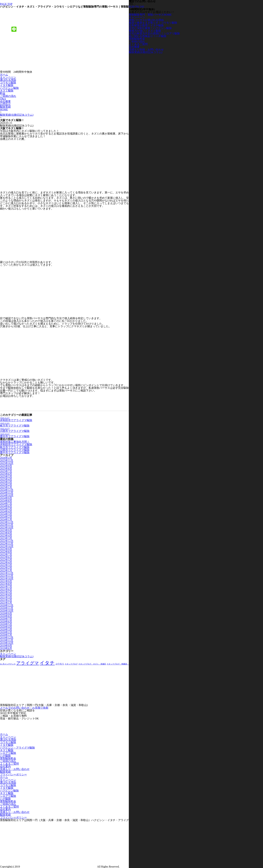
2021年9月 (6, 581)
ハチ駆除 (5, 756)
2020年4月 (6, 627)
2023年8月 (6, 533)
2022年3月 (6, 565)
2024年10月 (7, 495)
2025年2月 (6, 485)
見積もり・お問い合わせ (15, 769)
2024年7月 (6, 503)
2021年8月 (6, 584)
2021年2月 (6, 600)
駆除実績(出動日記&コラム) (17, 115)
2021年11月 (7, 576)
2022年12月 (7, 541)
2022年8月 (6, 552)
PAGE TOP (6, 4)
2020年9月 (6, 613)
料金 (3, 93)
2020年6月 (6, 622)
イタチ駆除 (7, 85)
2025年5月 (6, 477)
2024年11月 (7, 493)
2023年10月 (7, 528)
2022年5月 (6, 560)
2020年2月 (6, 632)
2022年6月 (6, 557)
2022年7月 (6, 554)
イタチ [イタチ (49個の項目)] (47, 663)
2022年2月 (6, 568)
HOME (4, 109)
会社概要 (5, 101)
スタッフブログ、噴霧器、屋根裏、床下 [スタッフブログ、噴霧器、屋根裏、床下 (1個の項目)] (123, 664)
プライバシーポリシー (13, 774)
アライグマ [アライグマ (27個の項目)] (28, 663)
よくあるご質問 (9, 764)
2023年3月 (6, 538)
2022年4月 (6, 562)
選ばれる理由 (8, 80)
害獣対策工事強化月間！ (15, 442)
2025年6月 (6, 474)
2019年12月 (7, 638)
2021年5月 (6, 592)
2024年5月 (6, 509)
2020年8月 (6, 616)
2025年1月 (6, 487)
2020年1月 (6, 635)
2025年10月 (7, 463)
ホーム (4, 75)
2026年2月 (6, 458)
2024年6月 (6, 506)
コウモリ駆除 (8, 83)
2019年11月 (7, 640)
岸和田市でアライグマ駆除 (16, 419)
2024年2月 (6, 517)
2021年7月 (6, 587)
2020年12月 (7, 605)
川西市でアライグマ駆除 (15, 430)
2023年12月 (7, 522)
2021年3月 (6, 597)
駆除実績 (5, 107)
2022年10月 (7, 546)
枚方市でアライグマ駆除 (15, 425)
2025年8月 (6, 469)
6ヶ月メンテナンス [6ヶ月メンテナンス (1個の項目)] (8, 664)
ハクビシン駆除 (9, 88)
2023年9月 (6, 530)
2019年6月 (6, 648)
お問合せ (5, 104)
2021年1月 (6, 603)
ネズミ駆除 (7, 91)
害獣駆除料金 (8, 758)
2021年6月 (6, 589)
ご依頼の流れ (8, 96)
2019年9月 (6, 646)
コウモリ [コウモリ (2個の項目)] (60, 664)
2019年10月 (7, 643)
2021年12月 (7, 573)
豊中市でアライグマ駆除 (15, 435)
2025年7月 (6, 471)
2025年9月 (6, 466)
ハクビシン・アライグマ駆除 (17, 748)
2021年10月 (7, 579)
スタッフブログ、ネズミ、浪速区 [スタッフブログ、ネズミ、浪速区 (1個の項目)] (92, 664)
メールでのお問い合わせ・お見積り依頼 (24, 708)
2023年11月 (7, 525)
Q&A (3, 99)
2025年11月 (7, 461)
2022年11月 (7, 544)
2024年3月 (6, 514)
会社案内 (5, 766)
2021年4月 (6, 595)
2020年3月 (6, 630)
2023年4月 (6, 536)
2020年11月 (7, 608)
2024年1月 (6, 520)
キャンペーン (8, 77)
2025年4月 (6, 479)
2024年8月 (6, 501)
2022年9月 (6, 549)
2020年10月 (7, 611)
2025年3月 (6, 482)
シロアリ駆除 (8, 753)
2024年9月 (6, 498)
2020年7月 (6, 619)
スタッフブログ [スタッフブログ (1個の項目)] (71, 664)
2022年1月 (6, 571)
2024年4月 (6, 511)
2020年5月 (6, 624)
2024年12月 (7, 490)
